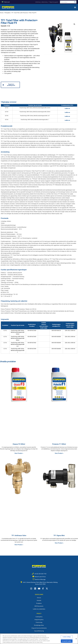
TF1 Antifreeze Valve (19, 535)
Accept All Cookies (67, 641)
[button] (75, 7)
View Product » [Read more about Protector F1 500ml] (59, 453)
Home (2, 13)
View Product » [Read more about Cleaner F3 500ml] (19, 453)
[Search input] (67, 2)
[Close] (76, 639)
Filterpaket (7, 13)
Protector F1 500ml (59, 444)
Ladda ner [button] (67, 108)
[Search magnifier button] (75, 2)
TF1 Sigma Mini (59, 535)
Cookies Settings (67, 637)
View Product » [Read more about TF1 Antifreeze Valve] (19, 545)
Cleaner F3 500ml (19, 444)
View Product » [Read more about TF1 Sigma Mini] (59, 543)
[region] (39, 639)
